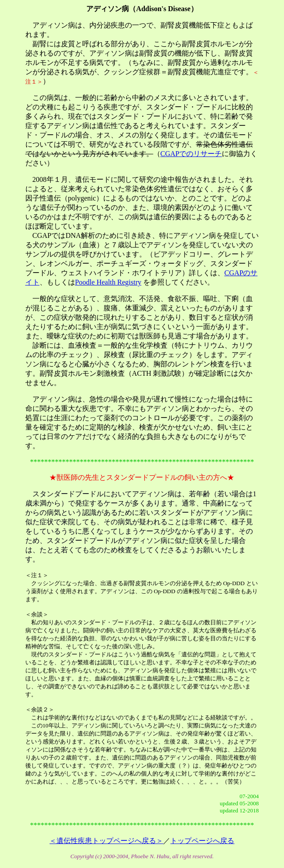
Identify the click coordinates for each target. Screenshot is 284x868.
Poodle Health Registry (108, 282)
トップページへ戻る (202, 841)
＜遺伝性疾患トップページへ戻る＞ (106, 841)
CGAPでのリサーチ (191, 154)
